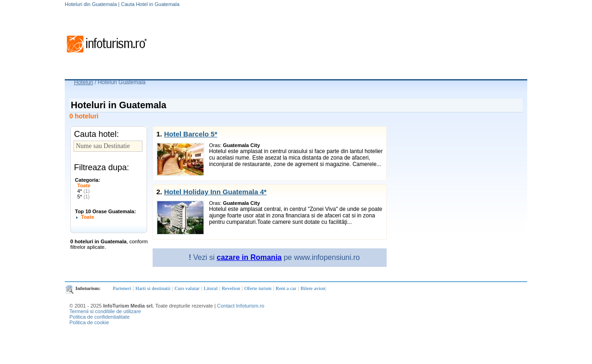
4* (83, 191)
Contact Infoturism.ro (240, 306)
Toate (84, 185)
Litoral (211, 288)
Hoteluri (83, 82)
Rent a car (286, 288)
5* (83, 197)
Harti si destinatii (153, 288)
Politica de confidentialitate (99, 317)
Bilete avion (313, 288)
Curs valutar (187, 288)
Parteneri (122, 288)
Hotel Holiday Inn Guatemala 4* (216, 192)
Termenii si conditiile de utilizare (105, 311)
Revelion (231, 288)
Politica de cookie (89, 322)
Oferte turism (258, 288)
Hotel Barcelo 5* (191, 134)
